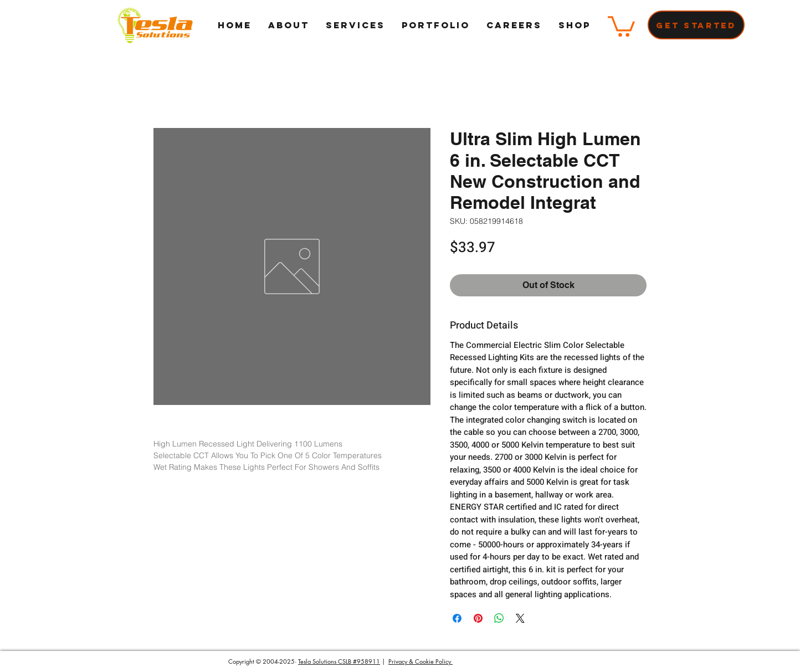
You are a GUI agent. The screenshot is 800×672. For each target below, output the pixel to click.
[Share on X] (520, 618)
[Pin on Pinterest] (478, 618)
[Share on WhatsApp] (499, 618)
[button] (621, 25)
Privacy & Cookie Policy (420, 661)
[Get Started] (696, 25)
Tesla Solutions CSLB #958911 (339, 661)
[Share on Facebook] (457, 618)
